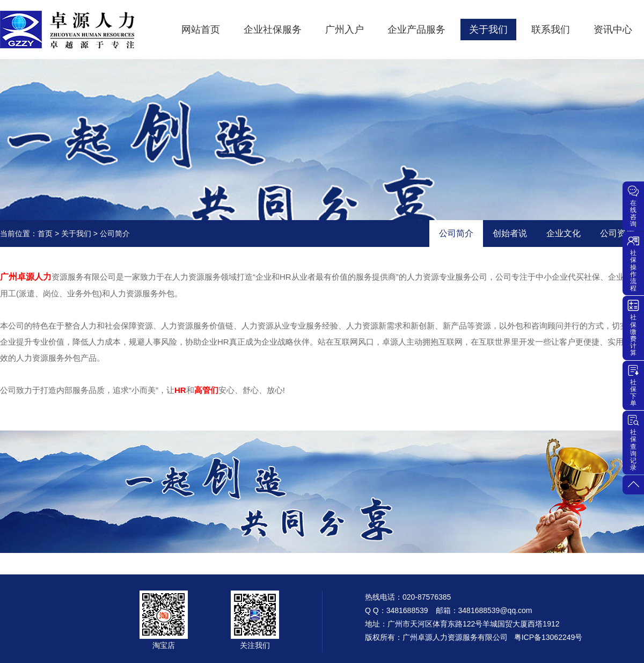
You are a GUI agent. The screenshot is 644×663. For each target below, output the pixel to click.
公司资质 (617, 233)
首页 (45, 234)
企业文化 (563, 233)
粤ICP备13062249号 (548, 637)
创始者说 (510, 233)
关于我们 (76, 234)
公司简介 (456, 233)
